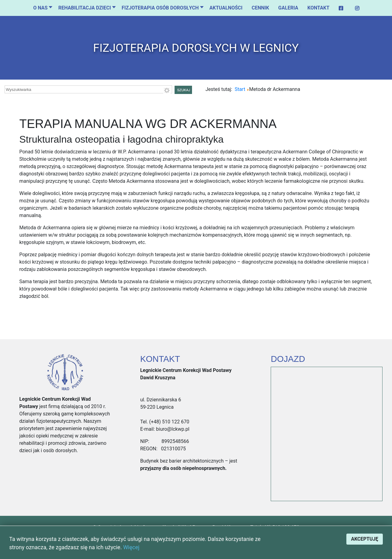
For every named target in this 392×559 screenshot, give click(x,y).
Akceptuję (365, 539)
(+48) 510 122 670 (169, 422)
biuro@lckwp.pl (172, 429)
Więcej (131, 547)
